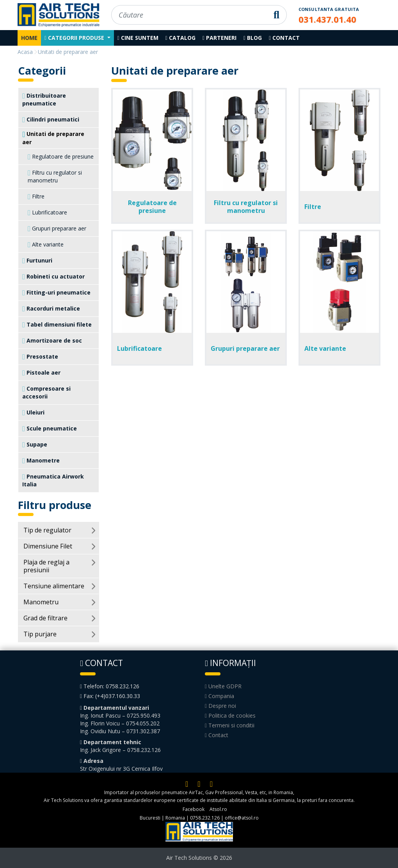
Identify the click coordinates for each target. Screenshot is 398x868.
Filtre (36, 196)
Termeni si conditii (230, 725)
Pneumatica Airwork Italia (53, 480)
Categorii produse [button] (75, 38)
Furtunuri (37, 261)
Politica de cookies (230, 715)
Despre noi (220, 706)
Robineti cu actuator (53, 277)
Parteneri (219, 38)
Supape (35, 445)
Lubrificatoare (47, 213)
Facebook (194, 809)
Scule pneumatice (50, 429)
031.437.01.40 (327, 19)
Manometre (41, 461)
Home (29, 38)
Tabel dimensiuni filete (57, 325)
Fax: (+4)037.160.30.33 (110, 696)
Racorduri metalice (51, 309)
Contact (284, 38)
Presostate (40, 357)
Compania (219, 696)
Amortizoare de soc (52, 341)
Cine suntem (138, 38)
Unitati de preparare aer (53, 138)
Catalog (180, 38)
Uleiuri (33, 413)
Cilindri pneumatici (51, 120)
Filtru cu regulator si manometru (55, 176)
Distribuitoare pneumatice (44, 99)
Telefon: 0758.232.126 (110, 686)
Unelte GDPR (223, 686)
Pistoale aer (41, 373)
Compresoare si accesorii (46, 392)
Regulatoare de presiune (61, 157)
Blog (253, 38)
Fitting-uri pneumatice (56, 293)
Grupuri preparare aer (57, 229)
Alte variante (46, 245)
